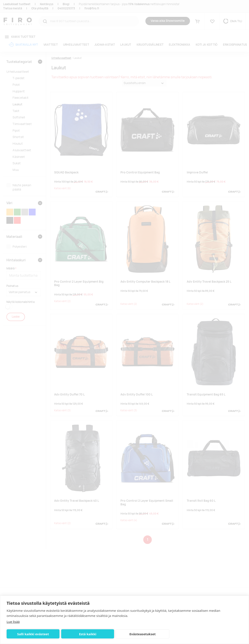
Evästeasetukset (125, 634)
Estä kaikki (77, 634)
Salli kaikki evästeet (30, 634)
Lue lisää (13, 622)
